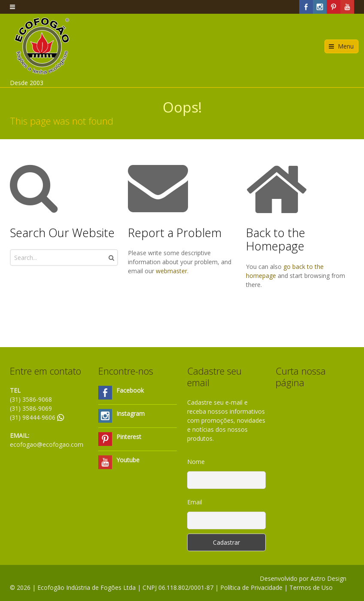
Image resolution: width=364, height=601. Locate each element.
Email (195, 502)
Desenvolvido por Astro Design (303, 578)
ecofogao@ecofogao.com (47, 444)
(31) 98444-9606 (37, 417)
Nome (196, 462)
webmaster (171, 271)
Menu (346, 46)
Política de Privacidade (251, 587)
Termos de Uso (311, 587)
